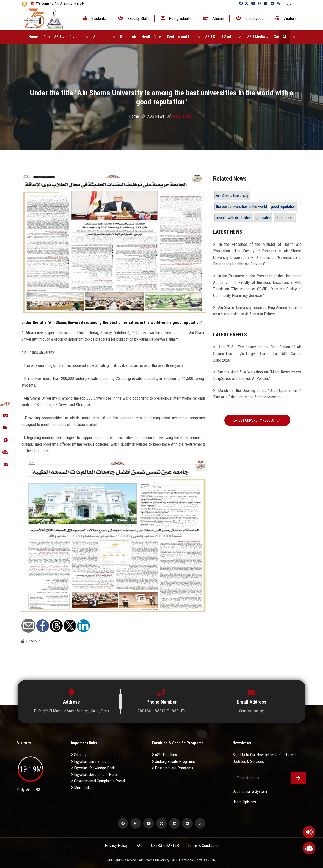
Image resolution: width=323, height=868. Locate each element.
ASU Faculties (164, 755)
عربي (289, 3)
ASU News (156, 116)
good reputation (283, 207)
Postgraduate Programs (172, 768)
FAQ (139, 845)
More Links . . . (84, 788)
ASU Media (258, 37)
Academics (104, 37)
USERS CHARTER (165, 845)
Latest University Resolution (257, 420)
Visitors (285, 18)
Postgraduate (176, 18)
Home (33, 37)
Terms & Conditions (203, 845)
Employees (249, 18)
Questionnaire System (250, 791)
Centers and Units (183, 37)
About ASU (54, 37)
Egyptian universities (89, 761)
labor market (285, 218)
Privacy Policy (116, 845)
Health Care (151, 37)
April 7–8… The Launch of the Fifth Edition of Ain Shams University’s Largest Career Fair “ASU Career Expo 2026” (257, 354)
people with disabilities (234, 218)
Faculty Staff (133, 18)
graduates (263, 218)
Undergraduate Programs (173, 761)
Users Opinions (244, 802)
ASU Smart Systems (223, 37)
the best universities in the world (241, 207)
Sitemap (79, 755)
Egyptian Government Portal (95, 775)
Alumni (213, 18)
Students (94, 18)
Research (128, 37)
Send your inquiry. (252, 711)
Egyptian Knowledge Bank (93, 768)
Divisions (78, 37)
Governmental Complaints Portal (98, 781)
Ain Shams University (232, 195)
